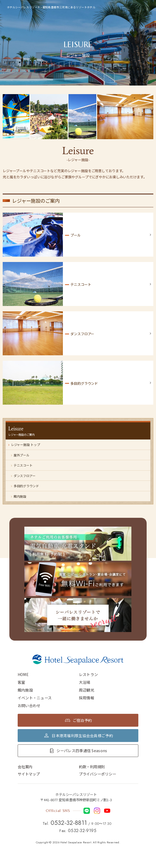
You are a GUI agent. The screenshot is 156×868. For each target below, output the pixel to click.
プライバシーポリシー (98, 774)
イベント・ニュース (35, 698)
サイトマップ (29, 774)
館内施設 (19, 496)
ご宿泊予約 (82, 720)
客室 (22, 682)
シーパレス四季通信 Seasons (82, 751)
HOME (23, 674)
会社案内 (25, 767)
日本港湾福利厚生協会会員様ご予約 (82, 736)
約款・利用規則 (92, 767)
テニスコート (22, 465)
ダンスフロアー (23, 476)
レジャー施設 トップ (24, 444)
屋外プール (20, 455)
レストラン (88, 674)
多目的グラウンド (25, 486)
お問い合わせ (29, 706)
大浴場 (85, 682)
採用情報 (87, 698)
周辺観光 (87, 690)
